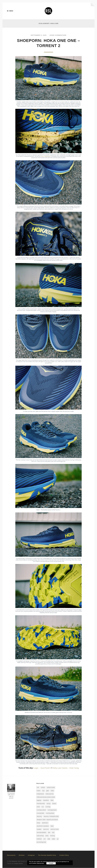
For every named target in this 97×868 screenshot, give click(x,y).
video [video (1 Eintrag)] (53, 839)
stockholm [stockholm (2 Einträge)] (45, 823)
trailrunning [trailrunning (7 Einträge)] (40, 836)
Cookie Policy (64, 855)
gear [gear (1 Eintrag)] (48, 791)
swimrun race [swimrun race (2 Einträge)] (55, 829)
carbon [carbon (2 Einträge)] (43, 788)
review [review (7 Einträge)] (54, 804)
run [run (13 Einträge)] (43, 807)
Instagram (31, 855)
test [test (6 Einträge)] (49, 833)
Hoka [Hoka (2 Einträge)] (52, 791)
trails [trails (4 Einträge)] (47, 836)
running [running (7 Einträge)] (48, 807)
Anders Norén (19, 864)
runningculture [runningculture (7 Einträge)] (52, 810)
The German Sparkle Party (47, 855)
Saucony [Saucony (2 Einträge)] (39, 816)
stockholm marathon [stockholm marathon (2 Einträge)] (43, 826)
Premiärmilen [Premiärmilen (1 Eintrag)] (41, 804)
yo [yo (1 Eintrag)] (58, 839)
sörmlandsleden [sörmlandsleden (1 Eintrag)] (41, 833)
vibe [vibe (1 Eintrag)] (49, 839)
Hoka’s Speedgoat (45, 156)
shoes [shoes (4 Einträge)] (38, 823)
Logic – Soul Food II (41, 768)
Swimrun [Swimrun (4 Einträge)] (46, 829)
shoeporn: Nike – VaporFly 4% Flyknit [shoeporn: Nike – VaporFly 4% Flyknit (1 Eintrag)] (47, 820)
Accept (51, 863)
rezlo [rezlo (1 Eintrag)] (38, 807)
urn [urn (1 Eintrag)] (45, 839)
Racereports (11, 855)
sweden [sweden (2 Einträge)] (39, 829)
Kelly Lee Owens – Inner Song (66, 768)
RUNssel (15, 861)
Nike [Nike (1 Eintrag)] (52, 800)
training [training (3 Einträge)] (52, 836)
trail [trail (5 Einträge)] (53, 833)
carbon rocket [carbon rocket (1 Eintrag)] (51, 788)
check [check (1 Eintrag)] (39, 791)
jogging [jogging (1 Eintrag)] (39, 800)
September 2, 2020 (38, 35)
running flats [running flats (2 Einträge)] (40, 813)
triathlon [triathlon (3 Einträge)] (39, 839)
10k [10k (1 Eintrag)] (38, 788)
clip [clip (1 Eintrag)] (43, 791)
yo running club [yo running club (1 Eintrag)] (41, 842)
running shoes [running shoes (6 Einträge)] (50, 813)
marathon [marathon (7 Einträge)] (46, 800)
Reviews (22, 855)
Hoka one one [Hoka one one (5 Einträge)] (50, 794)
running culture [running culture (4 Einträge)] (41, 810)
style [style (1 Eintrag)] (52, 826)
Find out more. (41, 863)
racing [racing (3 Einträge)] (48, 804)
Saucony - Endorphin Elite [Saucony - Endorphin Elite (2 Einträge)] (51, 816)
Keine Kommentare (58, 35)
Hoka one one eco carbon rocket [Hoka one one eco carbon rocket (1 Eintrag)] (46, 797)
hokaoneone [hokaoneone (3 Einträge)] (40, 794)
